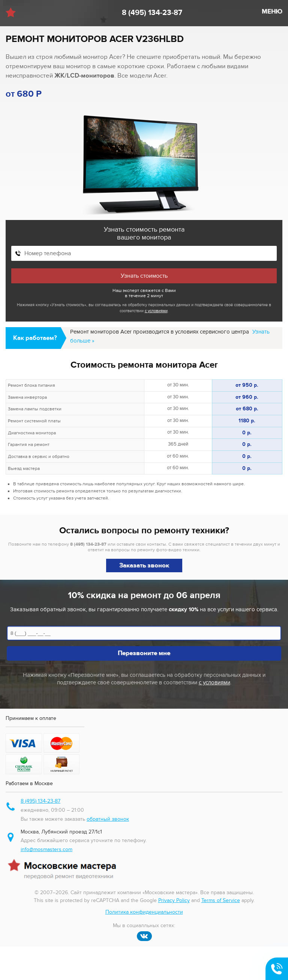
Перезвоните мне (144, 653)
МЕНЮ (272, 12)
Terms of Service (221, 900)
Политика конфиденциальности (144, 912)
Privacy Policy (174, 900)
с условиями (156, 311)
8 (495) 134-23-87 (152, 13)
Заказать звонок (144, 566)
